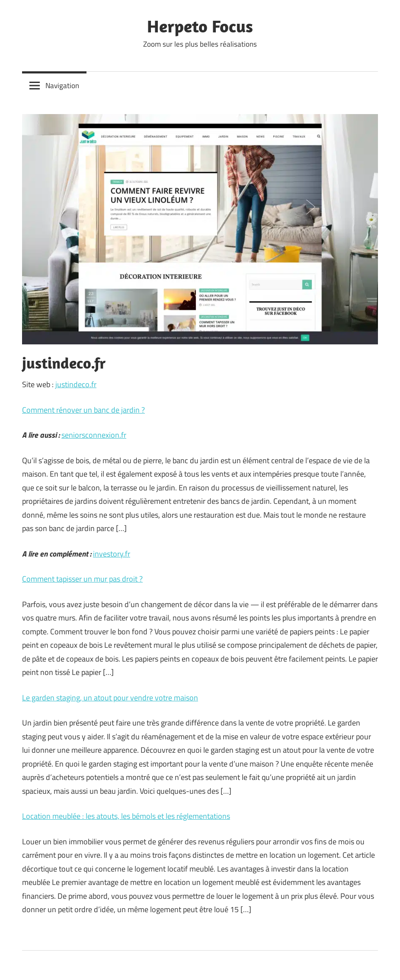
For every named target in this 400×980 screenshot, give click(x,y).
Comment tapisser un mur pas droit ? (82, 579)
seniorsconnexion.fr (94, 435)
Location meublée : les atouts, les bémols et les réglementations (126, 816)
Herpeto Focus (200, 26)
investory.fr (112, 554)
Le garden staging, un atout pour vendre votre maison (110, 698)
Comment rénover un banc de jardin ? (83, 410)
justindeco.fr (76, 384)
